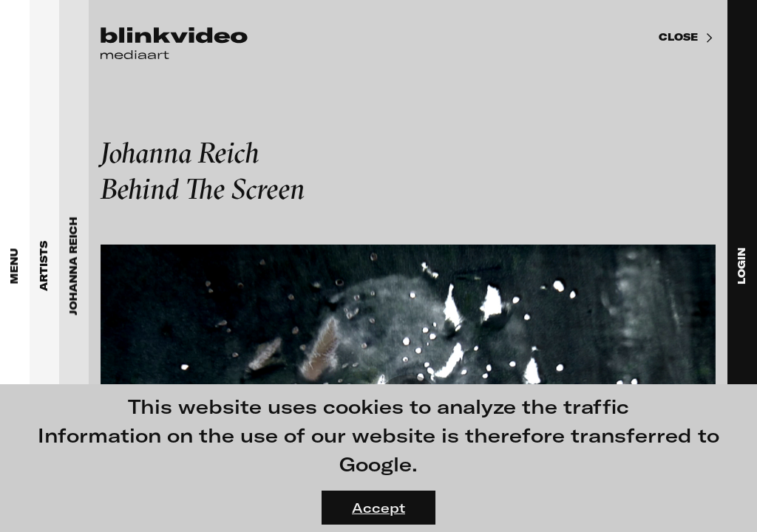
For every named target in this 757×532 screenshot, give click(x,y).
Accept (378, 508)
